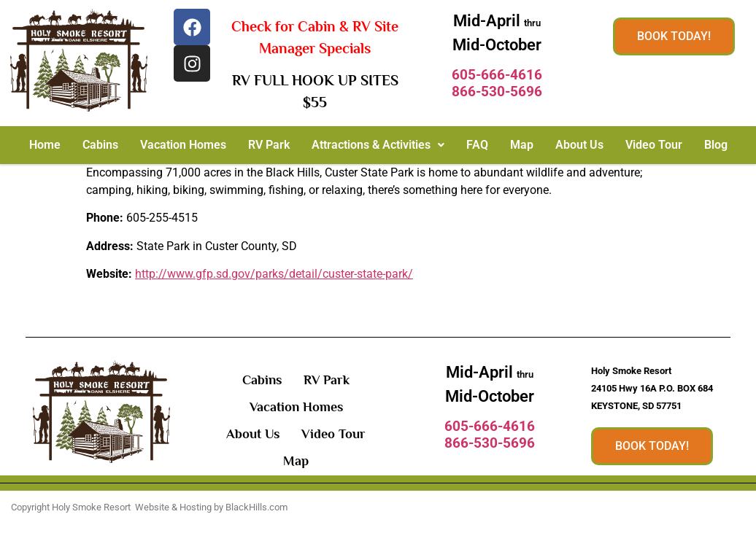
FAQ (477, 145)
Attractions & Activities (378, 145)
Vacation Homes (183, 145)
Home (45, 145)
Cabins (100, 145)
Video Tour (654, 145)
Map (522, 145)
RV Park (269, 145)
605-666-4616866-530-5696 (497, 83)
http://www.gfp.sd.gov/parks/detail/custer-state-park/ (274, 274)
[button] (378, 145)
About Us (579, 145)
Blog (716, 145)
